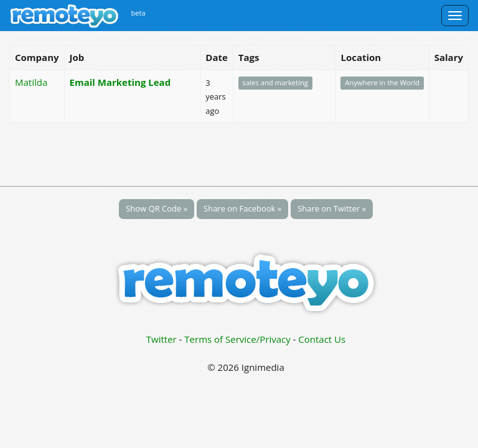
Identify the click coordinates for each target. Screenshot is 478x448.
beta (138, 13)
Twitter (162, 339)
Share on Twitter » (332, 208)
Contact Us (322, 339)
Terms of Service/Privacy (237, 339)
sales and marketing (275, 83)
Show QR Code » (157, 208)
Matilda (31, 82)
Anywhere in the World (382, 83)
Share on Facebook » (242, 208)
